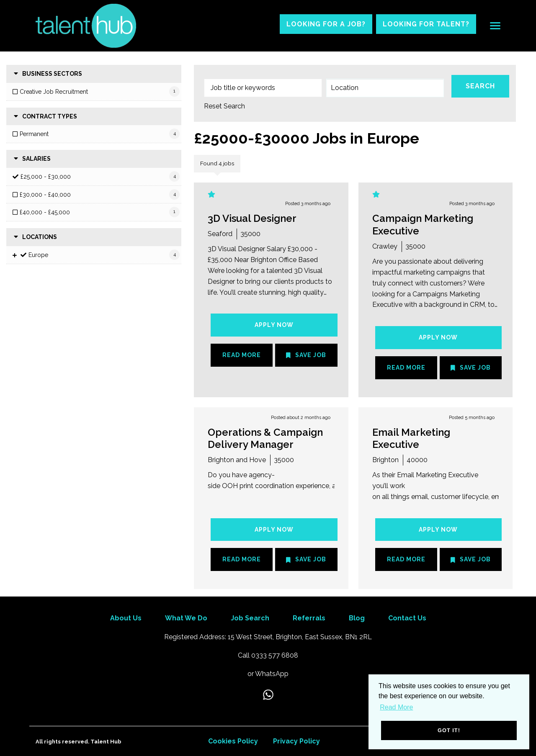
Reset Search (224, 106)
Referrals (309, 618)
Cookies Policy (233, 741)
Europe (38, 255)
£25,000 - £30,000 (46, 177)
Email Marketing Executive (411, 438)
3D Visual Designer (252, 218)
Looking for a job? (326, 24)
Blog (357, 618)
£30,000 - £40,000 (45, 195)
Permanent (34, 134)
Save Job (311, 355)
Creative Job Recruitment (54, 92)
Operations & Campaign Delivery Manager (265, 438)
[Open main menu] (492, 26)
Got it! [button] (449, 730)
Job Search (250, 618)
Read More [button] (396, 707)
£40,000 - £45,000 (45, 212)
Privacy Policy (296, 741)
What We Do (186, 618)
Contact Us (407, 618)
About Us (126, 618)
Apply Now (274, 325)
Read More (242, 355)
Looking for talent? (426, 24)
